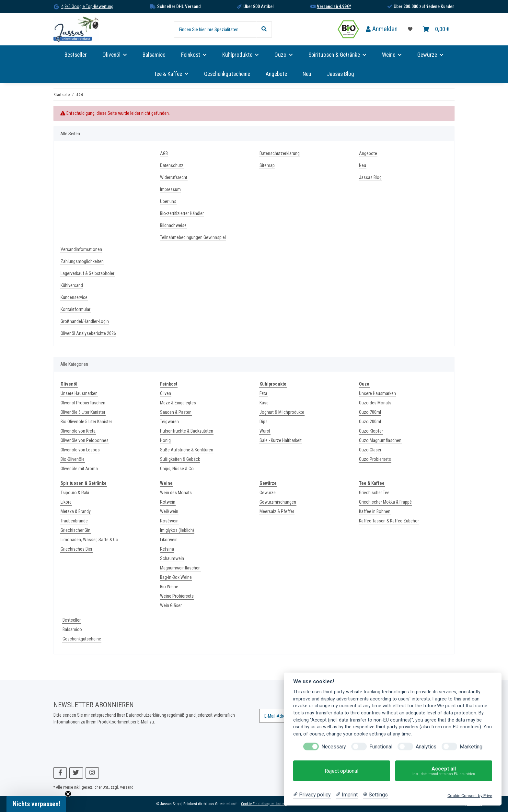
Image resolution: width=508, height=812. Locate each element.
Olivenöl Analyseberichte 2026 (88, 333)
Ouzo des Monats (375, 403)
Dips (264, 422)
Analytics (426, 747)
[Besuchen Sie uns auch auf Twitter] (76, 773)
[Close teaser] (68, 794)
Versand (127, 787)
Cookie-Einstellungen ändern (264, 804)
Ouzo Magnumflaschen (380, 440)
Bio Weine (169, 587)
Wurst (265, 431)
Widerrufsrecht (174, 177)
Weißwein (169, 511)
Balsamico (72, 629)
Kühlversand (72, 285)
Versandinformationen (81, 249)
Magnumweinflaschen (180, 568)
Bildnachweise (173, 225)
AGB (164, 153)
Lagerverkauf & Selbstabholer (87, 273)
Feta (263, 393)
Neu (307, 74)
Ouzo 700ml (370, 412)
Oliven (166, 393)
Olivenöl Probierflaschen (83, 403)
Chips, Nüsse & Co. (177, 469)
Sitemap (267, 165)
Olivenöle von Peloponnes (85, 440)
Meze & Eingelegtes (178, 403)
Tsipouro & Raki (75, 493)
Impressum (170, 189)
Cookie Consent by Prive (470, 796)
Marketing (471, 747)
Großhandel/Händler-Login (85, 321)
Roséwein (169, 521)
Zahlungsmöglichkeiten (82, 261)
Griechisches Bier (76, 549)
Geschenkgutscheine (82, 639)
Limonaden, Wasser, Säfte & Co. (90, 540)
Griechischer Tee (374, 493)
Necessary (334, 747)
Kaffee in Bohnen (375, 511)
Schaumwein (172, 558)
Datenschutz (172, 165)
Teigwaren (169, 422)
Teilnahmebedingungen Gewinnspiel (193, 237)
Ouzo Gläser (370, 450)
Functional (381, 747)
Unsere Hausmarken (79, 393)
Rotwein (168, 502)
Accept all (444, 771)
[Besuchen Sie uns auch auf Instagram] (92, 773)
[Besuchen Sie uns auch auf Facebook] (60, 773)
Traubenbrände (74, 521)
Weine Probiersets (177, 596)
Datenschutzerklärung (280, 153)
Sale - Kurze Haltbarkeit (281, 440)
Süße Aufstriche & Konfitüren (187, 450)
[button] (382, 29)
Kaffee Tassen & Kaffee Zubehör (389, 521)
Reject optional (341, 771)
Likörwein (169, 540)
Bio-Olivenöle (73, 459)
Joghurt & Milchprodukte (282, 412)
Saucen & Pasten (176, 412)
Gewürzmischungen (278, 502)
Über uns (168, 201)
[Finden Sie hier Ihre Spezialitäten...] (215, 30)
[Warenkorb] (436, 29)
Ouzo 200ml (370, 422)
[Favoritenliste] (410, 29)
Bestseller (72, 620)
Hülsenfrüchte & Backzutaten (187, 431)
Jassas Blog (341, 74)
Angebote (276, 74)
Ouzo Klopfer (371, 431)
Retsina (167, 549)
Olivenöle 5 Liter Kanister (83, 412)
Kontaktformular (75, 309)
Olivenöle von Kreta (78, 431)
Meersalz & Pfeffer (277, 511)
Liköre (66, 502)
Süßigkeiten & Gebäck (180, 459)
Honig (165, 440)
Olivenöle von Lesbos (80, 450)
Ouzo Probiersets (375, 459)
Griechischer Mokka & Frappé (385, 502)
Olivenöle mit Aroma (79, 469)
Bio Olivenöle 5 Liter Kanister (86, 422)
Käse (264, 403)
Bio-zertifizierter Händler (182, 213)
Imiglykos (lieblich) (177, 530)
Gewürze (268, 493)
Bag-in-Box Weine (176, 577)
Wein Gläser (171, 605)
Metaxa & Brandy (76, 511)
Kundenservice (74, 297)
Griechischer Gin (75, 530)
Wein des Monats (176, 493)
